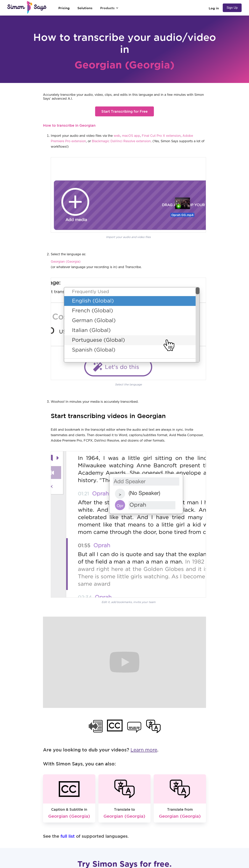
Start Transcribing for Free (124, 111)
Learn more (144, 750)
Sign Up (232, 8)
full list (68, 836)
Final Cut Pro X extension (161, 136)
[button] (109, 8)
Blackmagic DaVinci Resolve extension (121, 141)
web (117, 136)
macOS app (131, 136)
